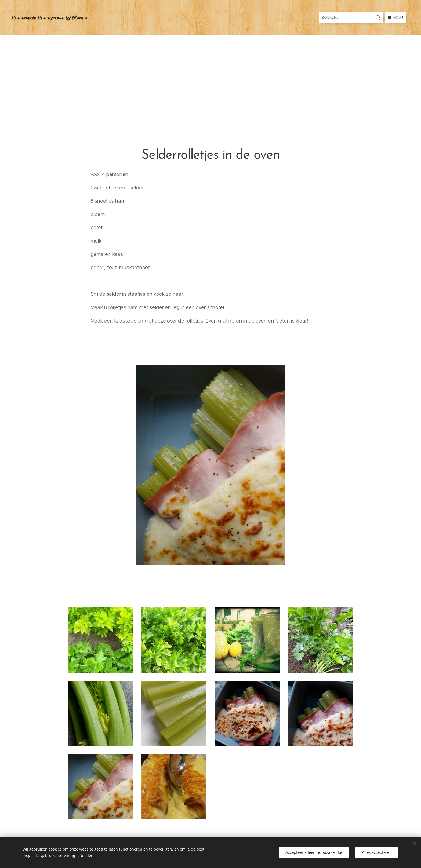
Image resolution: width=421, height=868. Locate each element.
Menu (395, 17)
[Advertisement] (210, 75)
